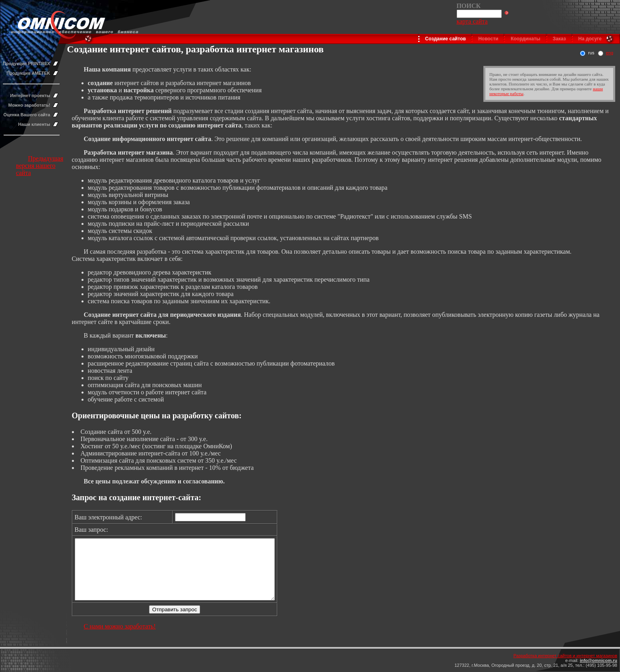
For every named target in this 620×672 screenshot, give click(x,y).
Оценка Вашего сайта (27, 115)
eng (610, 53)
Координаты (525, 39)
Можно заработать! (29, 105)
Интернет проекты (30, 95)
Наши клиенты (34, 124)
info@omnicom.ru (598, 660)
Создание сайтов (445, 39)
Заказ (559, 39)
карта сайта (472, 21)
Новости (488, 39)
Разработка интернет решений (128, 111)
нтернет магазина (147, 152)
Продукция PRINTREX (27, 64)
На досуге (590, 39)
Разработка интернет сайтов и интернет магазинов (565, 656)
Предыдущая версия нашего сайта (40, 166)
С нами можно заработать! (120, 638)
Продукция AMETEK (28, 73)
